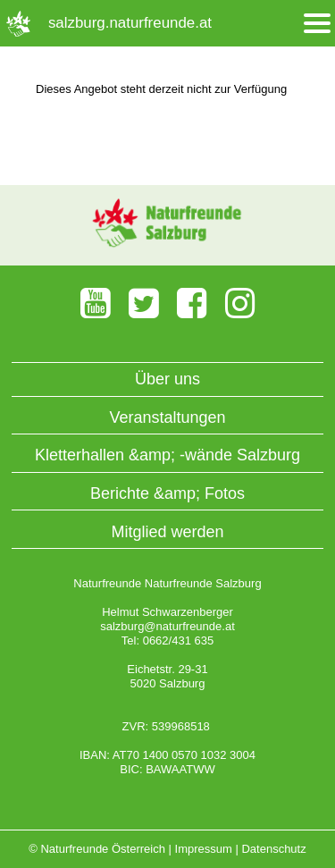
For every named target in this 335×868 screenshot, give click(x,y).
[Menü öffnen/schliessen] (317, 24)
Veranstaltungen (167, 417)
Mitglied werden (167, 532)
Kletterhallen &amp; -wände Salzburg (167, 455)
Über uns (167, 379)
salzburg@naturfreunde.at (167, 626)
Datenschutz (273, 849)
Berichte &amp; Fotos (167, 493)
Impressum (204, 849)
